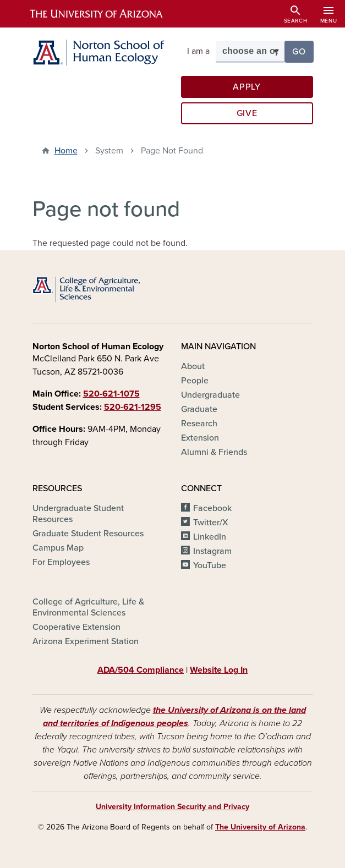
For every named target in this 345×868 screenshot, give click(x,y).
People (195, 381)
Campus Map (58, 548)
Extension (200, 438)
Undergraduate (210, 395)
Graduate (199, 409)
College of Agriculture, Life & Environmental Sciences (88, 607)
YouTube (210, 565)
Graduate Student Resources (88, 534)
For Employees (61, 562)
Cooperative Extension (76, 627)
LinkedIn (210, 537)
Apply (247, 87)
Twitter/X (211, 523)
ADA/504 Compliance (141, 670)
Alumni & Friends (214, 452)
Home (66, 151)
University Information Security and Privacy (172, 807)
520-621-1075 (111, 394)
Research (199, 424)
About (193, 366)
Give (247, 113)
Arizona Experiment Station (86, 641)
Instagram (212, 551)
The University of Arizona (260, 827)
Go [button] (303, 51)
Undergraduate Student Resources (78, 514)
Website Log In (219, 670)
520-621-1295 (133, 407)
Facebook (212, 508)
